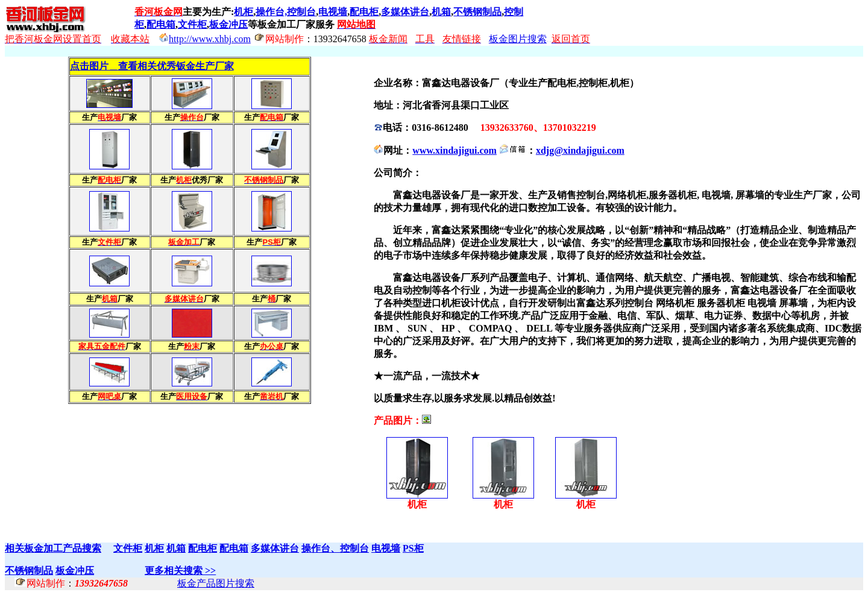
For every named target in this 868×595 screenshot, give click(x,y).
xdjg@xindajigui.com (580, 150)
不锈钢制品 (477, 12)
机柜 (244, 12)
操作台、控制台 (335, 548)
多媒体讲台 (405, 12)
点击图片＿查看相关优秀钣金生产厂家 (152, 66)
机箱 (441, 12)
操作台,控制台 (286, 12)
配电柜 (364, 12)
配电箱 (161, 24)
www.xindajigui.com (454, 150)
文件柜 (192, 24)
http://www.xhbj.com (210, 39)
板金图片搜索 (518, 39)
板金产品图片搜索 (216, 583)
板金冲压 (228, 24)
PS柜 (413, 548)
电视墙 (333, 12)
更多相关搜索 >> (180, 571)
